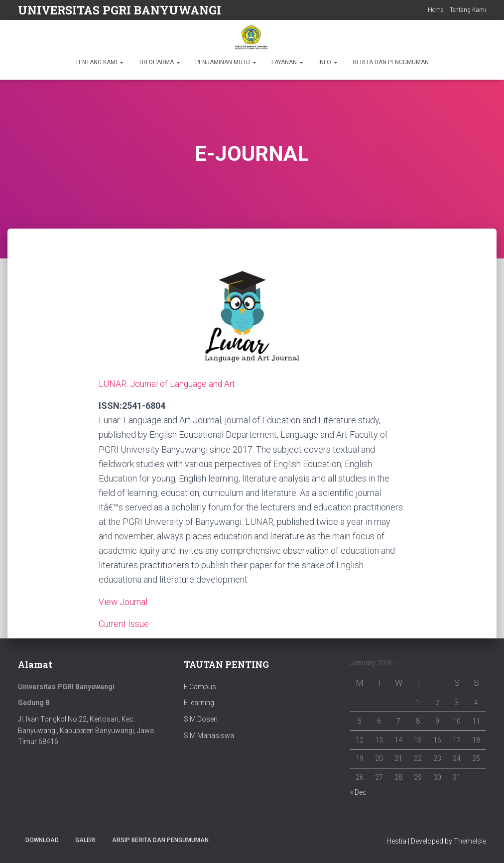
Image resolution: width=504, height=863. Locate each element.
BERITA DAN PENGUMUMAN (391, 62)
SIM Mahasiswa (209, 735)
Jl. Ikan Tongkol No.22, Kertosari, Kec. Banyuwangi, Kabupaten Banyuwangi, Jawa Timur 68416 (86, 730)
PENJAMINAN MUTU (226, 62)
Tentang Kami (468, 10)
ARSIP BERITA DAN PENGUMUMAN (160, 840)
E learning (199, 702)
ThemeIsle (470, 841)
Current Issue (124, 623)
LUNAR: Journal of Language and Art (168, 384)
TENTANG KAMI (99, 62)
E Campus (200, 686)
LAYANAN (287, 62)
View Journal (124, 601)
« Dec (358, 792)
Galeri (85, 840)
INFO (328, 62)
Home (436, 10)
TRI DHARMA (159, 62)
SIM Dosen (201, 719)
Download (42, 840)
